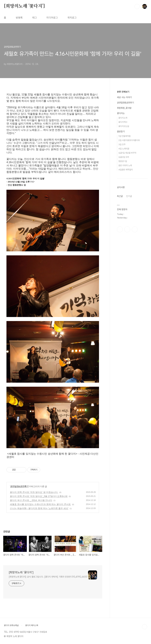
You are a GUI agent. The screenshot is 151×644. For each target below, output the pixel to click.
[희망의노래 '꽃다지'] (24, 6)
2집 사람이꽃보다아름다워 (129, 140)
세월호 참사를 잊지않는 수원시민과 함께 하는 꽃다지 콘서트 (40, 504)
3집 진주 (122, 144)
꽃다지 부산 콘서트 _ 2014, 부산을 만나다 (31, 500)
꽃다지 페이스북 (32, 625)
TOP (145, 627)
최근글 (120, 196)
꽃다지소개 (123, 118)
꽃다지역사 (123, 122)
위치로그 (72, 18)
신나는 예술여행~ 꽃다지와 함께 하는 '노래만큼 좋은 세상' (39, 508)
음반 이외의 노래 (125, 165)
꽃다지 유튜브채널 (11, 625)
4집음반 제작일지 (126, 170)
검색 (137, 6)
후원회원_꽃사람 (124, 108)
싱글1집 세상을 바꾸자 (127, 153)
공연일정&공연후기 (19, 486)
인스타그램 (127, 229)
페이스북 (120, 229)
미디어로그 (52, 18)
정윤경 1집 (123, 161)
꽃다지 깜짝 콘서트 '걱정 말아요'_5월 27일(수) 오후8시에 (39, 496)
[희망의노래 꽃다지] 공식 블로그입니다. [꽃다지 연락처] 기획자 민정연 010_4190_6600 (48, 577)
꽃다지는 (121, 113)
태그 (35, 18)
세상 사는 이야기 (124, 97)
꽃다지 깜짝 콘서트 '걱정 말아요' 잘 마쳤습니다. (34, 492)
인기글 (129, 196)
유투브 (135, 229)
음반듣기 (121, 131)
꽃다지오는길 (124, 126)
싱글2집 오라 (124, 157)
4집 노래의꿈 (124, 149)
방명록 (19, 18)
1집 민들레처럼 (124, 136)
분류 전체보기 (123, 92)
